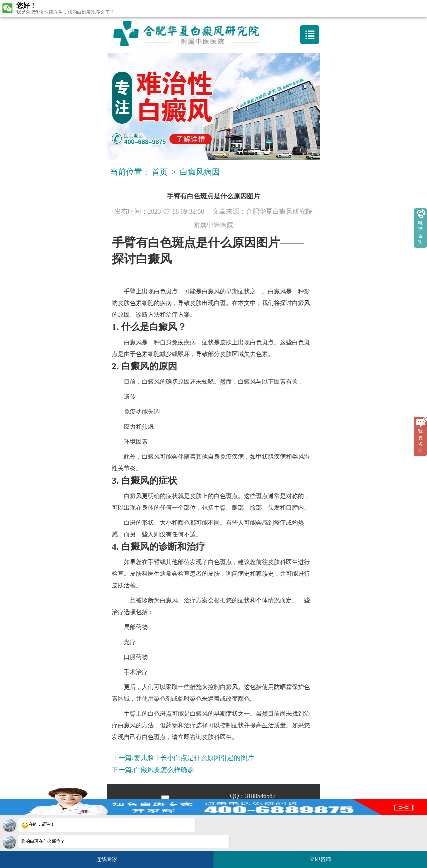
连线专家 (107, 859)
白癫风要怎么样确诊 (164, 770)
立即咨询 (324, 856)
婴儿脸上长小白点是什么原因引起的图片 (194, 758)
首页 (160, 172)
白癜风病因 (200, 172)
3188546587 (260, 796)
